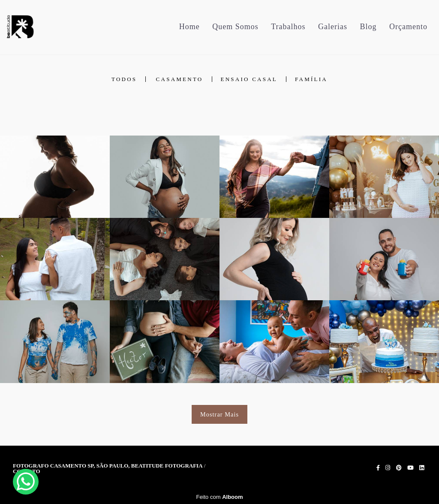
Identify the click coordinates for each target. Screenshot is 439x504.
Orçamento (408, 27)
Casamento (180, 79)
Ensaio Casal (249, 79)
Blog (368, 27)
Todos (124, 79)
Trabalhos (288, 27)
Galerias (333, 27)
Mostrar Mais (219, 414)
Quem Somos (235, 27)
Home (189, 27)
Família (311, 79)
